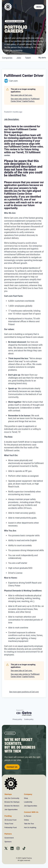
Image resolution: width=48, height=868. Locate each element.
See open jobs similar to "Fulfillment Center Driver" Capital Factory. (25, 100)
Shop (26, 798)
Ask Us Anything (30, 827)
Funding (8, 816)
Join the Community (12, 798)
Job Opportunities (11, 809)
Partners (8, 834)
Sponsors (8, 842)
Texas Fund (9, 824)
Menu (39, 7)
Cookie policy (29, 719)
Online (26, 820)
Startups (8, 794)
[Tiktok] (24, 849)
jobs (19, 58)
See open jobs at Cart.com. (22, 95)
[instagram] (18, 849)
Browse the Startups (12, 802)
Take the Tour (29, 824)
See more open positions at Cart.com (24, 692)
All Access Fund (10, 820)
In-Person (28, 816)
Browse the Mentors (12, 806)
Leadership (28, 802)
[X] (6, 849)
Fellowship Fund (11, 827)
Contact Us (12, 767)
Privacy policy (17, 719)
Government (9, 838)
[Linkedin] (12, 849)
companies (7, 58)
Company (28, 794)
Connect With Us (31, 812)
